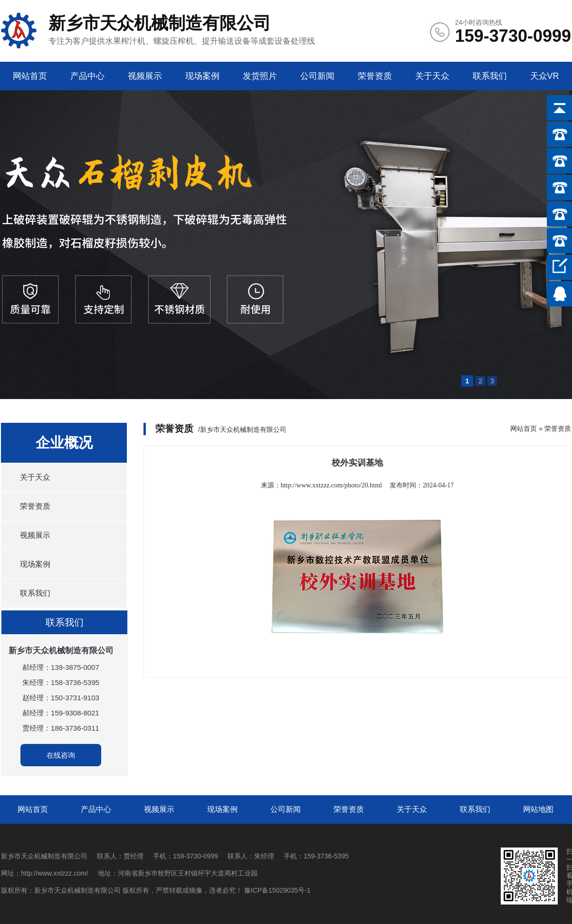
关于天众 (432, 76)
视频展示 (145, 76)
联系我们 (490, 76)
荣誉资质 (375, 76)
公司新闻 (317, 76)
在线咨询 (61, 755)
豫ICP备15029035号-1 (277, 890)
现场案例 (202, 76)
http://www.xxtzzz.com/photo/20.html (331, 485)
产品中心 (87, 76)
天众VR (545, 76)
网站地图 (538, 809)
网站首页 (30, 76)
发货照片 (260, 76)
